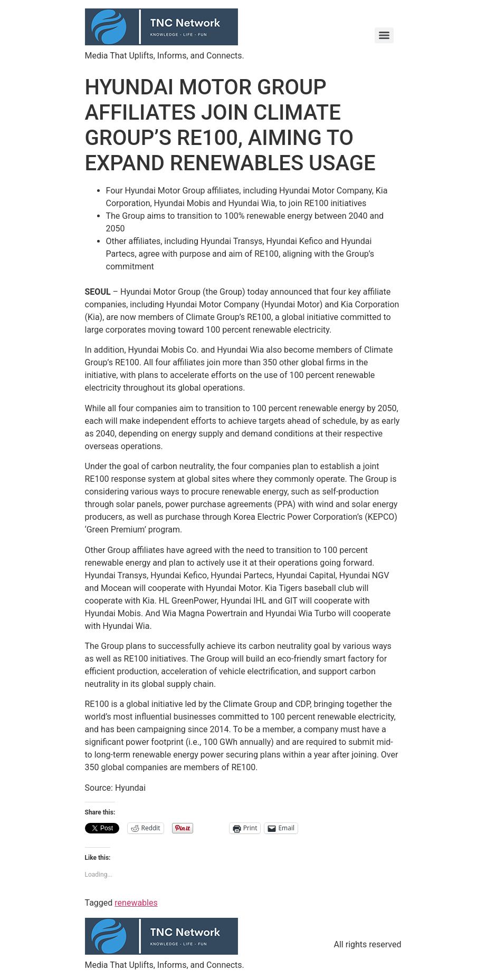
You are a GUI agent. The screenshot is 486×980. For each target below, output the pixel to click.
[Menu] (384, 35)
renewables (136, 903)
